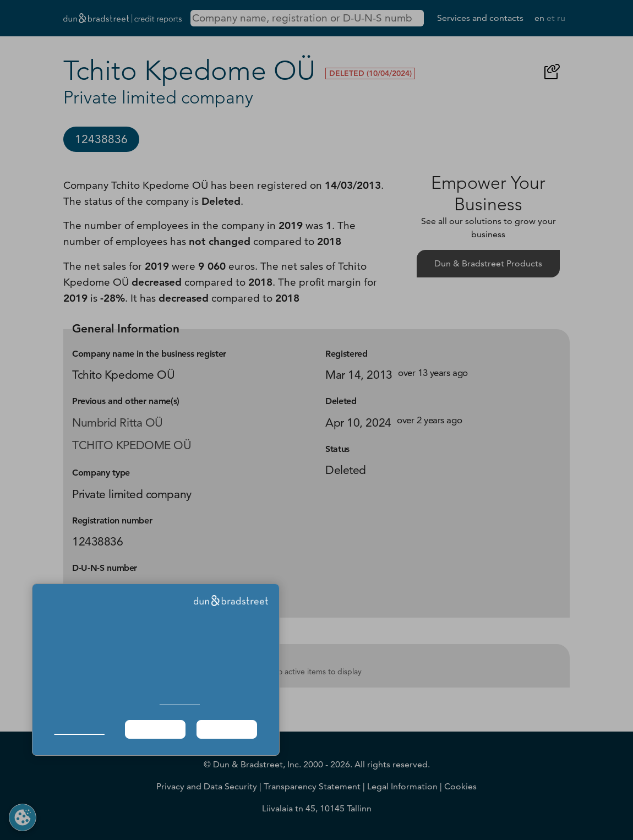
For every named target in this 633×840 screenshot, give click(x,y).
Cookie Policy (180, 702)
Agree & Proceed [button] (227, 729)
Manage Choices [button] (80, 729)
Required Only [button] (155, 729)
